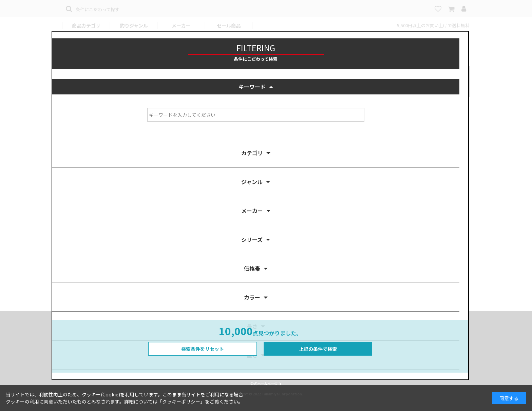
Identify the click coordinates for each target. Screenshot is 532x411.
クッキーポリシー (181, 401)
